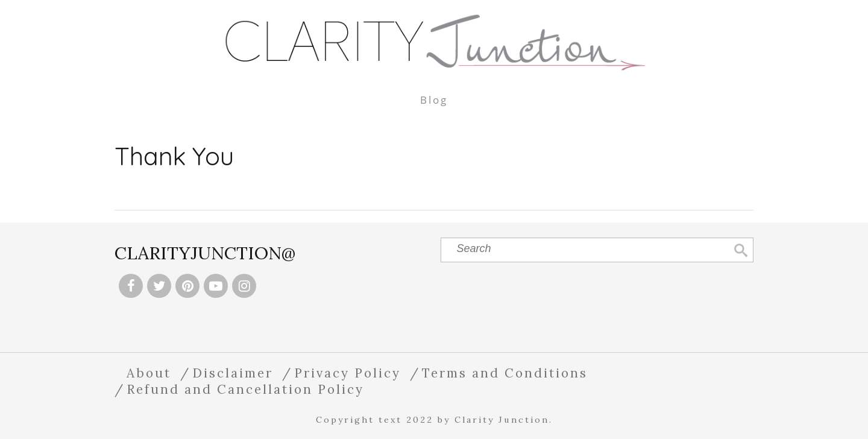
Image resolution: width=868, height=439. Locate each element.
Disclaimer (233, 373)
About (149, 373)
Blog (434, 100)
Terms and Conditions (505, 373)
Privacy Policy (348, 373)
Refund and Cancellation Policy (245, 389)
